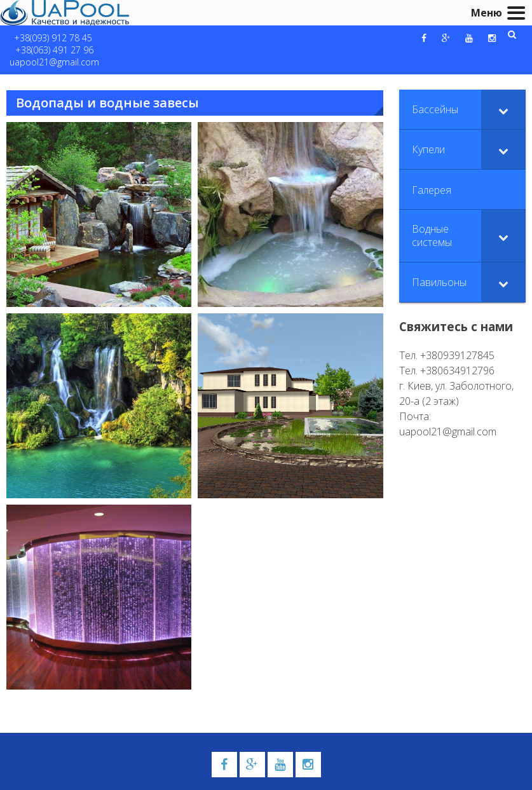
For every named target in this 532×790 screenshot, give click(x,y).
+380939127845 (457, 355)
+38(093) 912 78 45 (53, 38)
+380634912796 (457, 371)
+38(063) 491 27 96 (54, 50)
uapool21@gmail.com (54, 62)
